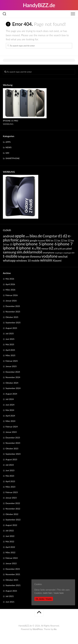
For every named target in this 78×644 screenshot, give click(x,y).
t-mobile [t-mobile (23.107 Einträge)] (10, 256)
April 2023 (10, 481)
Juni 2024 (10, 405)
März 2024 (10, 421)
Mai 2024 (10, 410)
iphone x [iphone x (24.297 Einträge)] (26, 248)
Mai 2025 (10, 344)
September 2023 (13, 454)
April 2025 (10, 350)
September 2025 (13, 323)
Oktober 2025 (12, 317)
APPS (8, 142)
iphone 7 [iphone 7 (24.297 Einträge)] (65, 244)
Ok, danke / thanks (44, 599)
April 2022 (10, 547)
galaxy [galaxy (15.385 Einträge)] (24, 240)
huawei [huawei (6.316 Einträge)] (42, 240)
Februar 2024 (12, 427)
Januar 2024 (11, 432)
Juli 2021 (10, 596)
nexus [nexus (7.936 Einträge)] (45, 248)
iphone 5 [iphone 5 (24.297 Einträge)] (33, 244)
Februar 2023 (12, 492)
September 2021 (13, 585)
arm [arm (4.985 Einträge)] (27, 237)
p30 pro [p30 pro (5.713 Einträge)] (62, 249)
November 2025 (13, 312)
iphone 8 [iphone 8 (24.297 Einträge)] (11, 248)
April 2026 (10, 284)
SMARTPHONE (13, 158)
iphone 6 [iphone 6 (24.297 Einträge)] (49, 244)
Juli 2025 (10, 333)
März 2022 (10, 552)
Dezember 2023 (13, 438)
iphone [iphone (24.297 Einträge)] (19, 244)
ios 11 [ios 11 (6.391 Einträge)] (54, 240)
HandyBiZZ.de (39, 5)
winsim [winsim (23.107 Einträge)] (46, 260)
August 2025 (11, 328)
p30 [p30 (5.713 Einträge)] (56, 249)
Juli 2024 (10, 399)
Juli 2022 (10, 531)
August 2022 (11, 525)
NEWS (9, 147)
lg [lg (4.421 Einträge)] (35, 249)
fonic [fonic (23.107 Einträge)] (15, 240)
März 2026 (10, 290)
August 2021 (11, 591)
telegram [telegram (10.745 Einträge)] (24, 256)
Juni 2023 (10, 470)
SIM (7, 153)
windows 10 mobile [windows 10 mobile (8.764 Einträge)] (28, 261)
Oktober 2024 (12, 383)
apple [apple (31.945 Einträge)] (20, 236)
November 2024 (13, 377)
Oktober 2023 (12, 448)
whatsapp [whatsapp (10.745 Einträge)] (9, 260)
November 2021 (13, 574)
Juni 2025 (10, 339)
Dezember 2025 (13, 306)
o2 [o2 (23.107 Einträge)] (51, 248)
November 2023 (13, 443)
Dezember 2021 (13, 569)
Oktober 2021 (12, 580)
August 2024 (11, 394)
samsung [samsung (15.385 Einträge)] (9, 252)
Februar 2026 (12, 295)
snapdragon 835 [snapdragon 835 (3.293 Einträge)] (69, 253)
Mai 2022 (10, 541)
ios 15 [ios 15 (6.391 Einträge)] (9, 244)
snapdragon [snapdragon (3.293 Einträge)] (59, 253)
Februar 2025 (12, 361)
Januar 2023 (11, 498)
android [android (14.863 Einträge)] (9, 236)
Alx (55, 629)
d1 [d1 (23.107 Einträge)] (60, 236)
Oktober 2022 (12, 514)
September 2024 (13, 388)
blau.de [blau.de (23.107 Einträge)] (36, 236)
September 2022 (13, 520)
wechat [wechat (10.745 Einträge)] (63, 256)
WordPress (38, 629)
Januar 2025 (11, 366)
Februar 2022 (12, 558)
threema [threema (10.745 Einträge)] (35, 256)
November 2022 (13, 509)
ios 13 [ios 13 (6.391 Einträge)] (67, 240)
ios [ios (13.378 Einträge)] (48, 240)
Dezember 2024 (13, 372)
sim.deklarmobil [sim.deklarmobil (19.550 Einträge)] (29, 252)
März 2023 (10, 487)
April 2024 (10, 416)
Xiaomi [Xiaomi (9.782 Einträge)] (57, 260)
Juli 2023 (10, 465)
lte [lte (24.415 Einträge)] (39, 248)
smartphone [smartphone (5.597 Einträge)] (49, 253)
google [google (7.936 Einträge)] (34, 240)
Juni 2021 (10, 602)
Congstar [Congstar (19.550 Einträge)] (50, 236)
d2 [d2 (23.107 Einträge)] (65, 236)
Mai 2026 (10, 279)
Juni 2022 (10, 536)
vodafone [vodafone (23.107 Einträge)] (49, 256)
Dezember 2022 (13, 503)
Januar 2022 (11, 563)
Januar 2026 (11, 301)
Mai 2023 (10, 476)
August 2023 (11, 459)
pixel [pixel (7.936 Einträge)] (69, 248)
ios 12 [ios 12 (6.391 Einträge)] (60, 240)
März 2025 (10, 355)
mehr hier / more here (53, 593)
